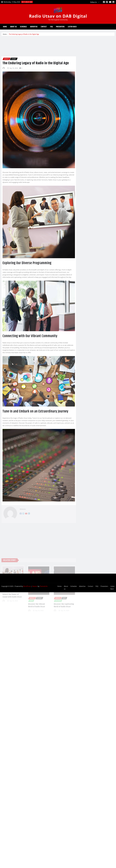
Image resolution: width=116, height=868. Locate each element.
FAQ (51, 27)
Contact (44, 27)
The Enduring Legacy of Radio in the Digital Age (24, 35)
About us (13, 27)
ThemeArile (44, 586)
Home (5, 27)
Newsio (35, 586)
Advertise (34, 27)
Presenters (60, 27)
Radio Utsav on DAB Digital (58, 16)
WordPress (27, 586)
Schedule (23, 27)
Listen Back (72, 27)
